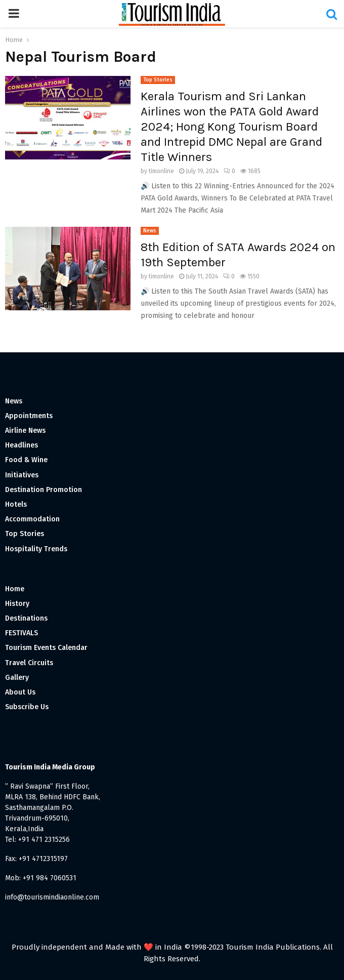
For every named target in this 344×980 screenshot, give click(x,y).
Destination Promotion (44, 490)
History (17, 604)
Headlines (21, 445)
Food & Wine (26, 460)
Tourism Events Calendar (46, 648)
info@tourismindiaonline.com (52, 897)
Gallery (17, 678)
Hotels (16, 504)
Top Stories (158, 80)
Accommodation (32, 519)
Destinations (26, 618)
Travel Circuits (29, 663)
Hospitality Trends (36, 549)
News (150, 231)
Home (15, 589)
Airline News (25, 431)
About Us (20, 692)
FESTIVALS (21, 633)
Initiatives (22, 475)
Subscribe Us (27, 707)
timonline (161, 171)
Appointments (29, 416)
